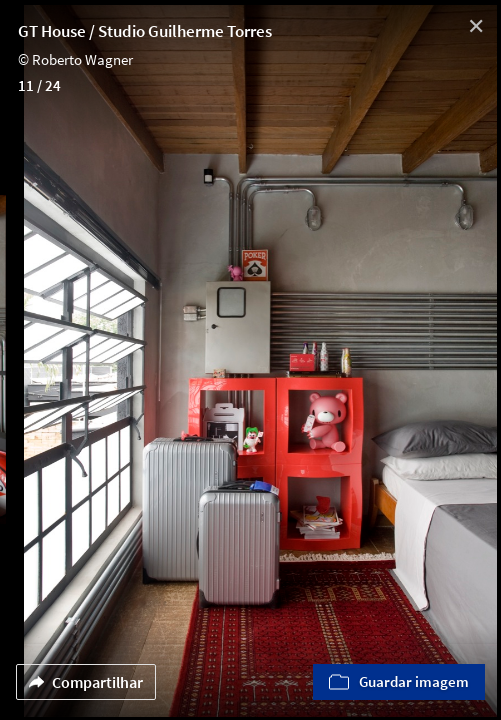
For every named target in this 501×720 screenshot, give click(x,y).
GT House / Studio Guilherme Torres (145, 31)
